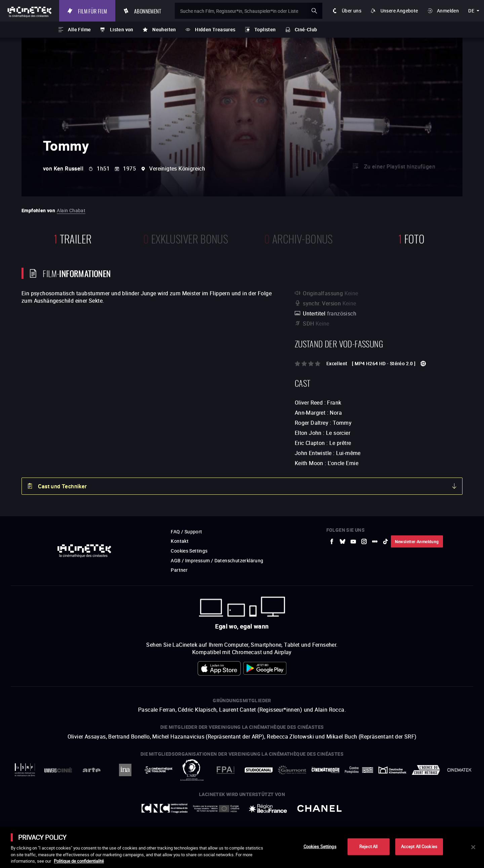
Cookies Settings (320, 846)
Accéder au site (410, 817)
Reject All (368, 846)
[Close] (473, 847)
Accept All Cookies (419, 846)
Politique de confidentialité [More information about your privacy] (79, 861)
